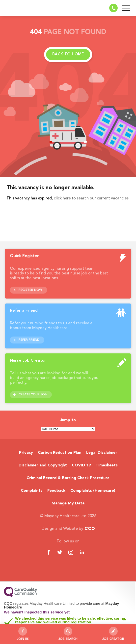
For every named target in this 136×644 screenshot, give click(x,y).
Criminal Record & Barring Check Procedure (68, 478)
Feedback (56, 491)
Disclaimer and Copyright (43, 465)
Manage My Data (68, 503)
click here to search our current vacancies (91, 198)
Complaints (32, 491)
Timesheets (107, 465)
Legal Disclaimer (102, 453)
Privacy (26, 453)
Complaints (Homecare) (93, 491)
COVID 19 (81, 465)
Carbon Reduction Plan (60, 453)
